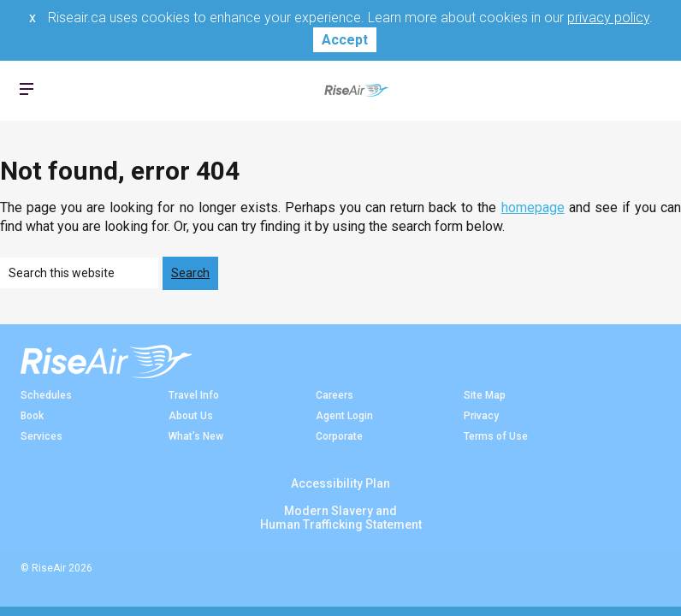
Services (41, 436)
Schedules (46, 395)
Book (32, 416)
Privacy (481, 416)
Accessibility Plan (340, 483)
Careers (335, 395)
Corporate (339, 436)
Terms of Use (496, 436)
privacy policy (608, 18)
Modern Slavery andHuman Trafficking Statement (341, 518)
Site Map (485, 395)
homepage (533, 207)
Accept (345, 40)
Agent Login (344, 416)
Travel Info (194, 395)
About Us (191, 416)
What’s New (196, 436)
